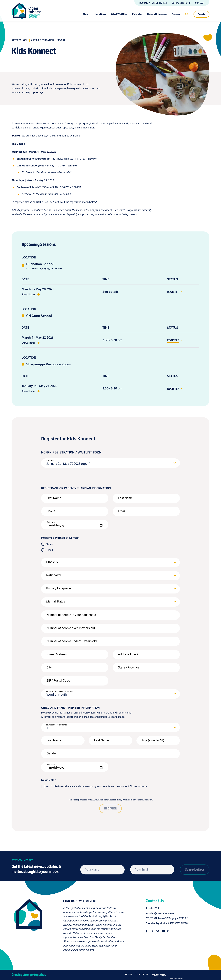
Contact (200, 3)
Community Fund (181, 3)
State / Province (129, 667)
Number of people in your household (71, 615)
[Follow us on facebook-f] (148, 931)
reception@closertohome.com (161, 913)
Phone (51, 511)
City (49, 667)
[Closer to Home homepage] (27, 925)
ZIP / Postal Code (58, 680)
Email (122, 511)
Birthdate (51, 522)
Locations (100, 14)
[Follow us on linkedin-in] (169, 931)
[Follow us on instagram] (153, 931)
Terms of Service (140, 800)
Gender (52, 753)
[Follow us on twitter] (159, 931)
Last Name (125, 498)
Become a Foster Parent (153, 3)
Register (173, 292)
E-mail (49, 550)
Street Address (57, 654)
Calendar (137, 14)
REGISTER (111, 808)
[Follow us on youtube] (164, 931)
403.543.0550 (153, 908)
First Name (54, 498)
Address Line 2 (128, 654)
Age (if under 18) (153, 740)
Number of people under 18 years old (72, 641)
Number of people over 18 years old (71, 628)
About (86, 14)
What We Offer (119, 14)
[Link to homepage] (26, 11)
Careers (176, 14)
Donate (201, 14)
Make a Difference (157, 14)
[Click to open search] (187, 14)
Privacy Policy (122, 800)
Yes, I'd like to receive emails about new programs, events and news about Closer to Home (97, 786)
